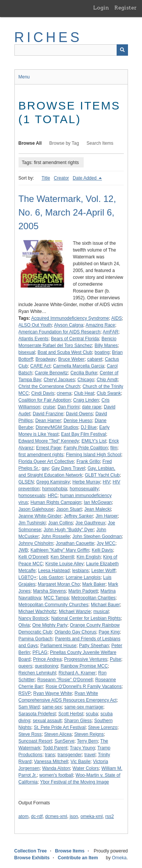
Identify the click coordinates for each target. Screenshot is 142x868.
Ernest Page (48, 448)
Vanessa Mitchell (51, 762)
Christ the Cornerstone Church (49, 386)
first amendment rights (41, 455)
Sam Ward (29, 707)
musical (101, 612)
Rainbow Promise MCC (84, 666)
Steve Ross (30, 734)
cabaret (95, 359)
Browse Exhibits (32, 858)
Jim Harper (107, 516)
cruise (49, 407)
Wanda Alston (56, 768)
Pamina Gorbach (36, 639)
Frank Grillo (88, 461)
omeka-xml (92, 816)
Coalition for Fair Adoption (45, 400)
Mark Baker (94, 584)
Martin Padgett (83, 591)
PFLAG (40, 652)
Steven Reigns (89, 734)
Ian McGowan (98, 502)
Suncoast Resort (35, 741)
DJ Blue (89, 427)
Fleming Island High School (94, 455)
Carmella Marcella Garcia (79, 366)
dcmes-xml (56, 816)
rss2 (110, 816)
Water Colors (86, 768)
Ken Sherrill (62, 557)
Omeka (119, 858)
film (114, 448)
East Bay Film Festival (83, 434)
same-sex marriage (84, 707)
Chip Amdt (107, 380)
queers (26, 666)
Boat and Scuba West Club (65, 352)
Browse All (30, 143)
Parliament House (59, 646)
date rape (92, 407)
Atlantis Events (34, 339)
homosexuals (32, 496)
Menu (24, 77)
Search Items (100, 143)
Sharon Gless (78, 721)
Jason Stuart (69, 509)
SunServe (65, 741)
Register (126, 8)
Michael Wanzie (75, 612)
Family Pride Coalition (86, 448)
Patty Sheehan (94, 646)
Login (101, 8)
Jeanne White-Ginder (40, 516)
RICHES (48, 37)
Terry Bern (87, 741)
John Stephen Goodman (97, 536)
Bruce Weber (72, 359)
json (74, 816)
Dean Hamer (48, 421)
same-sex (52, 707)
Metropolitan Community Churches (54, 605)
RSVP (25, 693)
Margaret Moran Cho (59, 584)
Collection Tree (31, 851)
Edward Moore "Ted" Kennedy (49, 441)
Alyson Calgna (69, 325)
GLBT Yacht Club (102, 475)
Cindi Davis (43, 393)
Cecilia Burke (84, 373)
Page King (109, 632)
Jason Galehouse (36, 509)
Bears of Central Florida (75, 339)
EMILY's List (94, 441)
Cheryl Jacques (59, 380)
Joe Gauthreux (90, 523)
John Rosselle (55, 536)
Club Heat (84, 393)
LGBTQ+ (28, 577)
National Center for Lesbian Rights (86, 618)
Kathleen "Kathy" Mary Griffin (60, 550)
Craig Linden (86, 400)
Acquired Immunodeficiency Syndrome (70, 318)
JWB (23, 550)
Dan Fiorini (69, 407)
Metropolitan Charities (93, 598)
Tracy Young (82, 748)
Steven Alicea (58, 734)
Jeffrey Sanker (79, 516)
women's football (56, 775)
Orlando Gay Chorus (75, 632)
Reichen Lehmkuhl (37, 673)
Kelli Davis (102, 550)
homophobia (55, 489)
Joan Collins (60, 523)
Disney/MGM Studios (57, 427)
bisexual (27, 352)
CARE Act (40, 366)
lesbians (81, 571)
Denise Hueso (78, 421)
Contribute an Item (78, 858)
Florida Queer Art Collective (46, 461)
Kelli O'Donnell (33, 557)
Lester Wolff (103, 571)
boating (102, 352)
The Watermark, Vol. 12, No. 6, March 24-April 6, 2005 (67, 212)
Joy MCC (106, 543)
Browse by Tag (64, 143)
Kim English (88, 557)
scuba (92, 714)
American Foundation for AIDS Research (60, 332)
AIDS (117, 318)
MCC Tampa (56, 598)
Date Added (85, 178)
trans (50, 755)
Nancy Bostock (34, 618)
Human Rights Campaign (56, 502)
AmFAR (110, 332)
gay (45, 468)
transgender (70, 755)
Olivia (24, 625)
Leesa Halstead (54, 571)
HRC (53, 496)
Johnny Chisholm (36, 543)
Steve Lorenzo (103, 727)
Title (46, 178)
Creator (61, 178)
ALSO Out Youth (35, 325)
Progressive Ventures (86, 659)
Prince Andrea (47, 659)
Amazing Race (100, 325)
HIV (106, 482)
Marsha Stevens (49, 591)
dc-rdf (37, 816)
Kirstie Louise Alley (65, 564)
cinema (64, 393)
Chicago (86, 380)
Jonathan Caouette (75, 543)
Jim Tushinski (32, 523)
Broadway (46, 359)
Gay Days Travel (68, 468)
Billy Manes (106, 346)
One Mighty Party (50, 625)
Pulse (115, 659)
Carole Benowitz (51, 373)
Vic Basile (80, 762)
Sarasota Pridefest (37, 714)
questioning (46, 666)
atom (24, 816)
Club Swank (109, 393)
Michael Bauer (105, 605)
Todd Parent (55, 748)
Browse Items (70, 851)
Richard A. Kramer (77, 673)
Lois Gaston (51, 577)
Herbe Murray (86, 482)
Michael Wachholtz (37, 612)
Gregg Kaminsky (53, 482)
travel (90, 755)
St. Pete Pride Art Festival (60, 727)
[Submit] (122, 50)
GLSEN (26, 482)
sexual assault (47, 721)
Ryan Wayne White (53, 693)
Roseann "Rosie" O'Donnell (65, 680)
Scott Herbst (71, 714)
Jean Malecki (98, 509)
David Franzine (48, 414)
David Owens (79, 414)
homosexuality (84, 489)
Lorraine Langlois (83, 577)
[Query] (71, 50)
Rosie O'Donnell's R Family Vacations (84, 687)
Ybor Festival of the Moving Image (75, 782)
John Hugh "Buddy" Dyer (69, 530)
